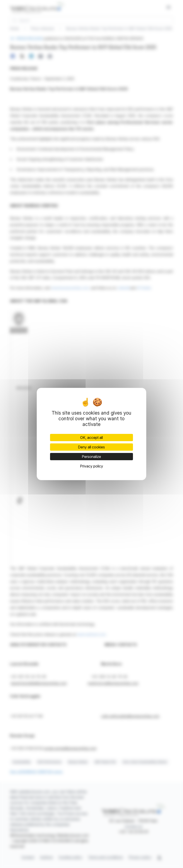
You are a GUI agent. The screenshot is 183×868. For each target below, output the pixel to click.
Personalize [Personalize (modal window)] (91, 457)
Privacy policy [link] (91, 466)
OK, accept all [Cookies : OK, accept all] (91, 438)
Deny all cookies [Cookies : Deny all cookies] (91, 447)
